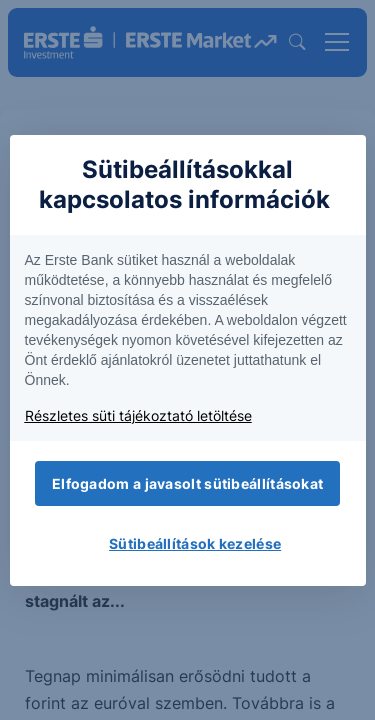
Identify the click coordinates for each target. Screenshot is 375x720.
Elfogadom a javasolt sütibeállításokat (187, 483)
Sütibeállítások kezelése (195, 543)
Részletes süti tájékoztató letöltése (138, 415)
